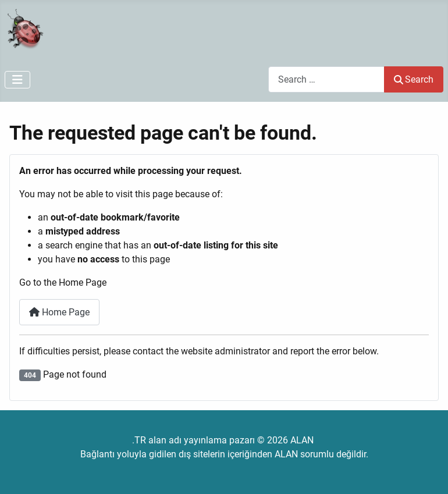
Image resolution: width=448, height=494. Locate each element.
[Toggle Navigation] (17, 80)
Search (414, 79)
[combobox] (326, 79)
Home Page (59, 312)
